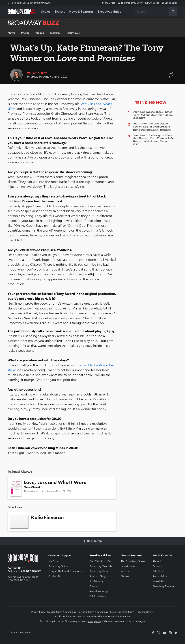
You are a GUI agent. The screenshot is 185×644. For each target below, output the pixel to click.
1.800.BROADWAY (29, 3)
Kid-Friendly (96, 581)
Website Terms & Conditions (61, 612)
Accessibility (160, 576)
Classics (94, 586)
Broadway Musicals (101, 566)
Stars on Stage (98, 576)
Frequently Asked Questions (65, 571)
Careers (157, 566)
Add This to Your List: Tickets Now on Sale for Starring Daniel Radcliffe (152, 127)
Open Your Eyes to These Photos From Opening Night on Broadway (153, 115)
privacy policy (94, 621)
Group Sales (170, 3)
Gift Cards (152, 3)
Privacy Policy (38, 612)
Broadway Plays (99, 571)
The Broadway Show (130, 3)
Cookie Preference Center (68, 616)
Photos (25, 33)
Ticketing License (145, 612)
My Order (109, 3)
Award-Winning (99, 591)
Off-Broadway (98, 596)
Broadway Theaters (164, 586)
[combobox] (156, 12)
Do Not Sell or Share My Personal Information (107, 616)
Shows (46, 12)
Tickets (60, 12)
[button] (172, 77)
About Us (158, 561)
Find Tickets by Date (101, 561)
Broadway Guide (109, 12)
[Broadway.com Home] (21, 12)
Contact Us (14, 568)
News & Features (81, 12)
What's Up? (37, 73)
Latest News (128, 566)
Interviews (73, 33)
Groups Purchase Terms (122, 612)
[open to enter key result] (173, 12)
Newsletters (160, 581)
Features (55, 33)
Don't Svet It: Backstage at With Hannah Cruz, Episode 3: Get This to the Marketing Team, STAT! (154, 140)
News (11, 33)
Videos (39, 33)
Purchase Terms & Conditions (93, 612)
